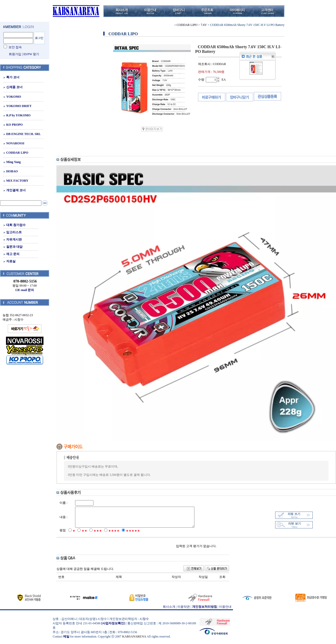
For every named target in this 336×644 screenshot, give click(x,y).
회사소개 (169, 611)
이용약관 (184, 611)
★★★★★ (133, 535)
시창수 (144, 623)
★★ (84, 535)
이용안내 (225, 611)
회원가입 (15, 54)
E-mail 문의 (25, 290)
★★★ (98, 535)
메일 (66, 640)
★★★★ (114, 535)
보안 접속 (15, 47)
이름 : (63, 503)
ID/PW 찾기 (31, 54)
